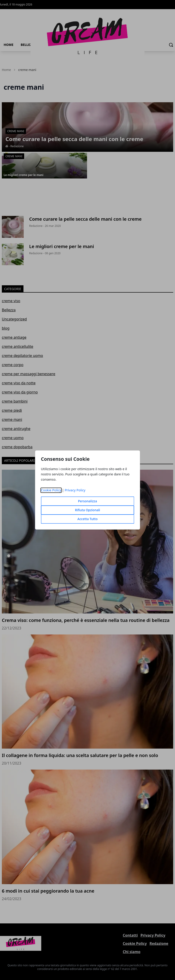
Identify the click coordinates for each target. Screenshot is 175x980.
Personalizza (87, 501)
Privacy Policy (75, 490)
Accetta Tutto (88, 519)
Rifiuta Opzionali (87, 510)
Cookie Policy (51, 490)
